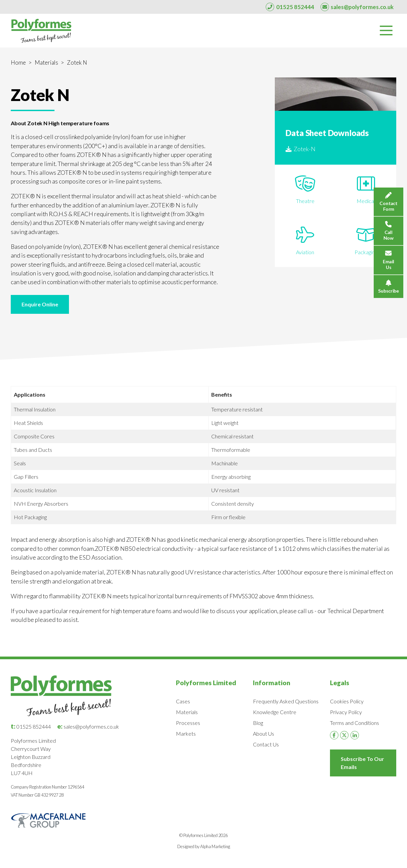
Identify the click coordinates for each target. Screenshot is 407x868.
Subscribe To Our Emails (362, 763)
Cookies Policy (347, 701)
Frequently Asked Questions (286, 701)
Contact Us (266, 744)
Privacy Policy (346, 712)
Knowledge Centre (275, 712)
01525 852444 (31, 726)
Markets (186, 733)
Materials (46, 62)
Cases (183, 701)
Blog (258, 723)
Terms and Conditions (355, 723)
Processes (188, 723)
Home (18, 62)
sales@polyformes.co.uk (88, 726)
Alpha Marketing (215, 846)
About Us (264, 733)
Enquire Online (40, 304)
